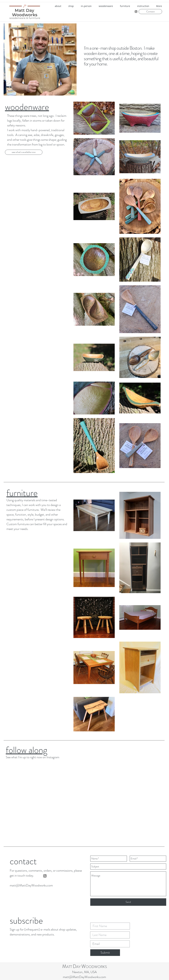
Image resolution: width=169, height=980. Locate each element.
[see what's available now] (24, 152)
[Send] (128, 902)
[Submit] (105, 953)
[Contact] (150, 12)
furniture (22, 493)
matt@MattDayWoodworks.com (31, 885)
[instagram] (136, 12)
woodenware (27, 107)
